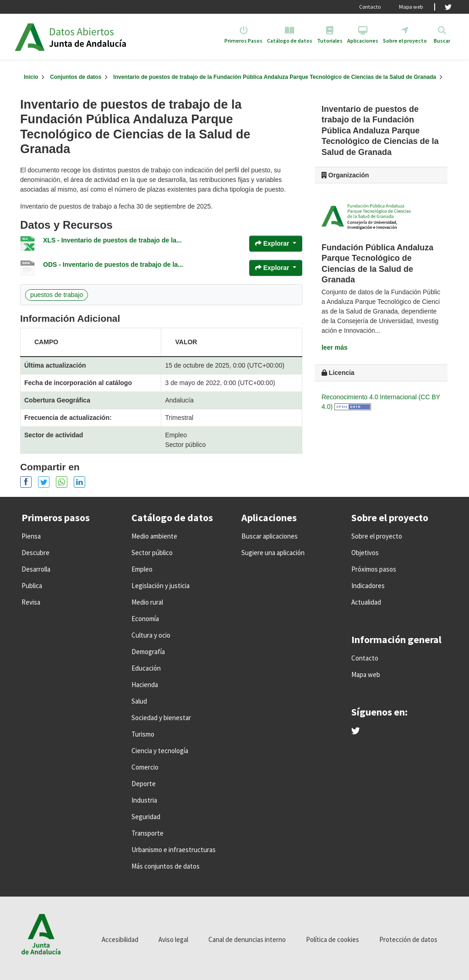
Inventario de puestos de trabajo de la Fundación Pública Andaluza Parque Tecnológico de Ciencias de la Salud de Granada (275, 77)
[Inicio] (31, 77)
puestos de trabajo (57, 295)
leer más (335, 347)
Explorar (273, 243)
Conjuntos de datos (76, 77)
